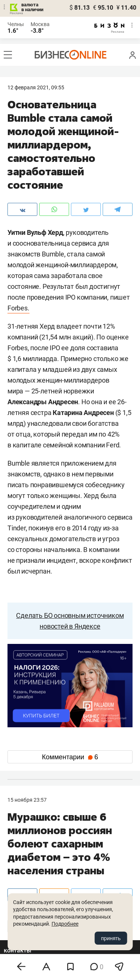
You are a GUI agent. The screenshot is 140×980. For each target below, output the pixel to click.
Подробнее (65, 924)
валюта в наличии (32, 7)
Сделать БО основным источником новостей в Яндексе (70, 621)
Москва (40, 24)
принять (111, 938)
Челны (16, 24)
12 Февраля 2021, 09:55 (36, 87)
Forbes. (18, 308)
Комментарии (70, 757)
